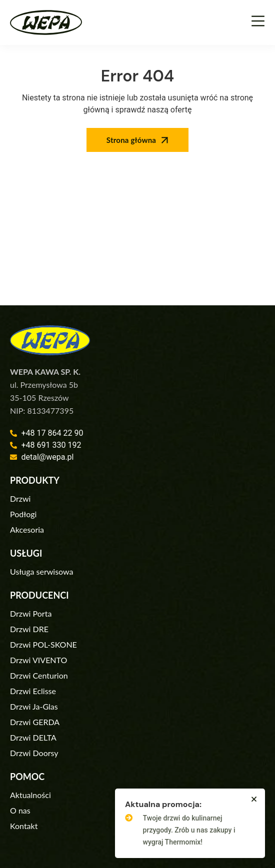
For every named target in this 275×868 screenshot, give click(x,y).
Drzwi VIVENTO (38, 660)
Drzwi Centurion (39, 675)
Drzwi (20, 498)
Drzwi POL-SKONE (43, 644)
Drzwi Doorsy (34, 753)
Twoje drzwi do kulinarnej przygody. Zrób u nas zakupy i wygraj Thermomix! (189, 830)
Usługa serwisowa (41, 571)
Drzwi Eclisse (33, 691)
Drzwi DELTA (33, 737)
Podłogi (23, 514)
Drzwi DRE (29, 629)
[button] (254, 799)
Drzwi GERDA (35, 722)
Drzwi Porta (31, 613)
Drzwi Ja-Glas (34, 706)
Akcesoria (27, 529)
